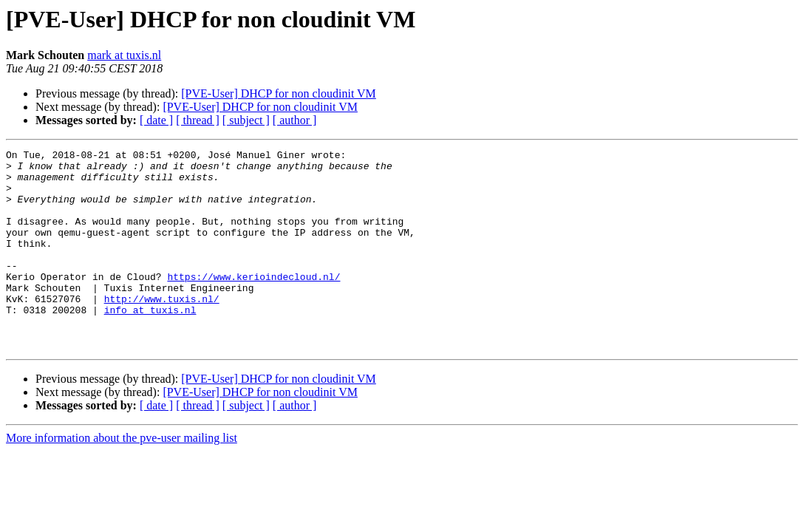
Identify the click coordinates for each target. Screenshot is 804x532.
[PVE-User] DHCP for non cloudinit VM (279, 93)
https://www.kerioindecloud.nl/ (253, 303)
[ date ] (156, 120)
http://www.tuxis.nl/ (162, 330)
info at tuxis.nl (150, 343)
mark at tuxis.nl (124, 55)
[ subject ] (246, 120)
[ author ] (295, 120)
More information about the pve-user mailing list (122, 478)
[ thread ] (198, 120)
